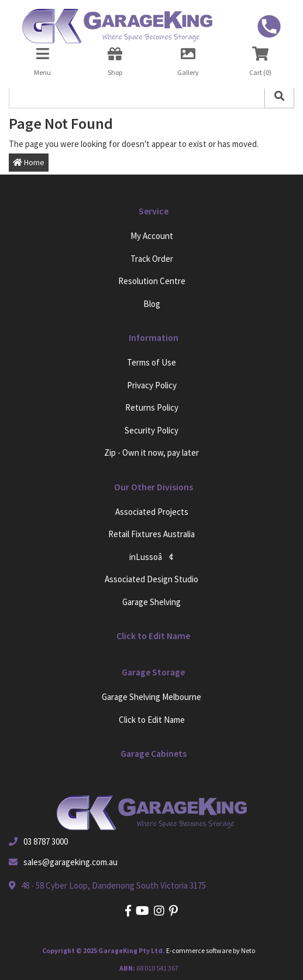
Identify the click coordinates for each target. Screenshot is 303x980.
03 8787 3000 (46, 841)
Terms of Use (151, 362)
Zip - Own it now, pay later (151, 453)
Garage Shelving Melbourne (151, 697)
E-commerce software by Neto (211, 950)
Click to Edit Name (152, 720)
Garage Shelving (151, 602)
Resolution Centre (152, 281)
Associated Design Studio (151, 579)
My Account (152, 236)
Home (29, 162)
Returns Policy (152, 407)
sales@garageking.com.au (70, 862)
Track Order (152, 259)
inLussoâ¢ (151, 557)
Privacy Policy (152, 385)
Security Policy (151, 430)
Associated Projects (152, 512)
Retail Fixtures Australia (151, 534)
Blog (152, 304)
